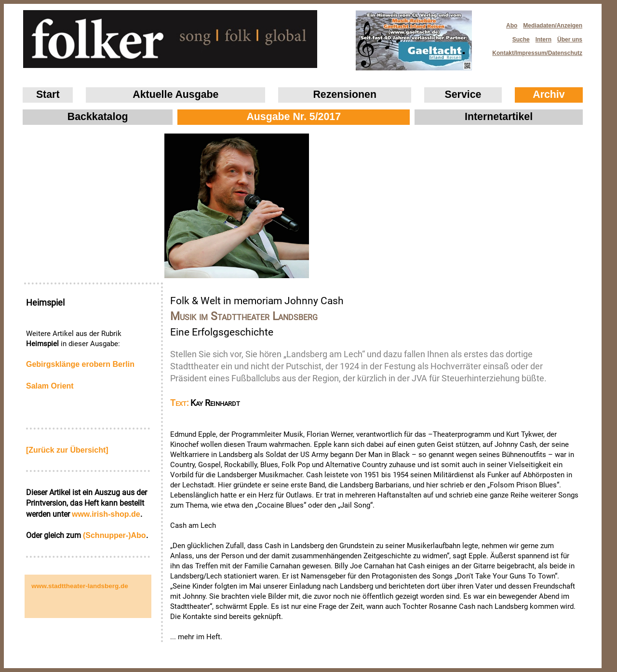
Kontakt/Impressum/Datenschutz (534, 50)
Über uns (570, 40)
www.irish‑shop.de (106, 514)
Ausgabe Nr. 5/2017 (294, 117)
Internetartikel (499, 117)
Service (463, 94)
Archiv (549, 94)
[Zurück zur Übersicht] (67, 450)
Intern (543, 40)
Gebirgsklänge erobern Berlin (80, 364)
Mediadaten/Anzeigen (553, 26)
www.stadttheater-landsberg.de (80, 586)
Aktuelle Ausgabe (175, 94)
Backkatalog (98, 117)
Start (48, 94)
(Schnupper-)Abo (114, 535)
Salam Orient (50, 386)
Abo (512, 26)
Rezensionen (345, 94)
